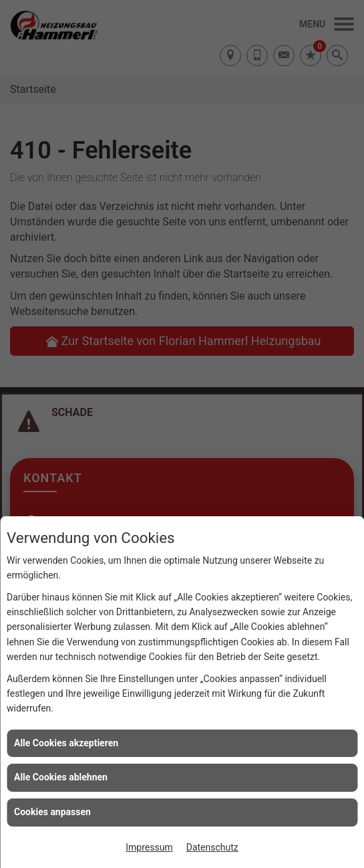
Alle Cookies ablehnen (61, 777)
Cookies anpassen (52, 812)
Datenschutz (212, 847)
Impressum (149, 847)
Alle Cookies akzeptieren (66, 743)
